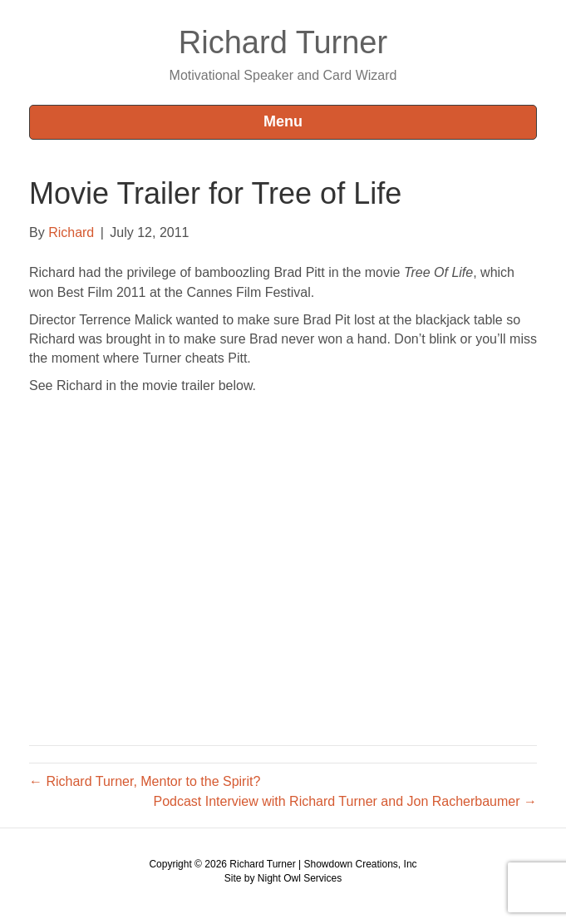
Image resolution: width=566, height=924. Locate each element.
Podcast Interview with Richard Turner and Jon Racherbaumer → (345, 801)
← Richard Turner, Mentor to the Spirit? (145, 781)
